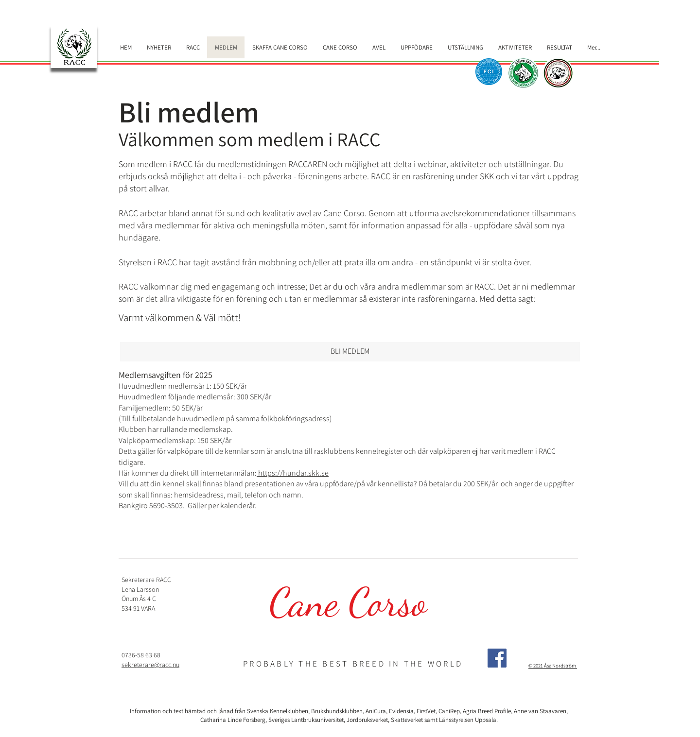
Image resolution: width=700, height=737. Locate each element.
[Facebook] (497, 658)
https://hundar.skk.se (293, 473)
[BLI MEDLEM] (350, 352)
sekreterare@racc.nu (150, 665)
